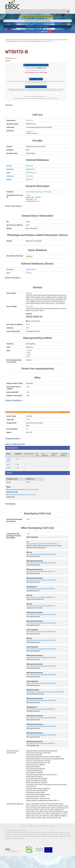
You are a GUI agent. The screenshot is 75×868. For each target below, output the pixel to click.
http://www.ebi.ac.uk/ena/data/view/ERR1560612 (42, 642)
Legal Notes (44, 838)
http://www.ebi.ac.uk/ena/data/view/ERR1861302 (42, 668)
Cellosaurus (11, 176)
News (23, 838)
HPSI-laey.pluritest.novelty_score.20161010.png (23, 505)
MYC (29, 365)
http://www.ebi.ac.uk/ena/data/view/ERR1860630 (42, 728)
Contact (30, 838)
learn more (45, 32)
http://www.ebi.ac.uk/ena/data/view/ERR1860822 (42, 625)
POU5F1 (30, 359)
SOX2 (29, 361)
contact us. (45, 96)
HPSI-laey (29, 279)
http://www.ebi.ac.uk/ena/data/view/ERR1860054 (42, 590)
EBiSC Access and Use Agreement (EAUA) (36, 87)
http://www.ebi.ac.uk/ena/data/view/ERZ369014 (41, 599)
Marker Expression (13, 458)
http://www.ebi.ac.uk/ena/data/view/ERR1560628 (42, 693)
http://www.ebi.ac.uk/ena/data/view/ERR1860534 (42, 745)
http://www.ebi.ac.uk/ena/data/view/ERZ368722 (41, 719)
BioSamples (11, 169)
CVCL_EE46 (30, 176)
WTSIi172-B (30, 121)
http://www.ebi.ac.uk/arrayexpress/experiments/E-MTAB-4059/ (45, 702)
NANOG (10, 478)
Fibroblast (29, 299)
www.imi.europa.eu (31, 850)
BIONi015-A (52, 23)
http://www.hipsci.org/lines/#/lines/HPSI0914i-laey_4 (43, 554)
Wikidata (10, 180)
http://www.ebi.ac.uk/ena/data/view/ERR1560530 (42, 659)
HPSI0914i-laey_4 (31, 173)
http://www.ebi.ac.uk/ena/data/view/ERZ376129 (41, 616)
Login (52, 838)
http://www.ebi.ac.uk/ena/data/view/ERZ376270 (41, 607)
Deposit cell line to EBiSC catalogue (38, 26)
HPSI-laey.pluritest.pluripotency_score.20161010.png (24, 500)
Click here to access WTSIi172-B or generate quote (36, 65)
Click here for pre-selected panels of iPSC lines (37, 16)
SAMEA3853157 (31, 169)
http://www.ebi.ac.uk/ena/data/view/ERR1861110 (42, 582)
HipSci (9, 173)
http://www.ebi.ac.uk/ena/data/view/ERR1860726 (42, 633)
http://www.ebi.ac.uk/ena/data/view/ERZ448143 (41, 754)
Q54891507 (30, 180)
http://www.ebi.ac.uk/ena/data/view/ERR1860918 (42, 711)
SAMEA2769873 (31, 276)
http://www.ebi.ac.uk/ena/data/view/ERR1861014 (42, 573)
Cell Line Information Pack (36, 79)
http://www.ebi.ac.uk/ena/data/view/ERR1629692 (42, 564)
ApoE (60, 23)
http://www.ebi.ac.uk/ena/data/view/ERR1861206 (42, 676)
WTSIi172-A (30, 131)
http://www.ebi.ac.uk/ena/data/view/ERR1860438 (42, 736)
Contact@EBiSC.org (50, 41)
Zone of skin (30, 313)
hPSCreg (10, 166)
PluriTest (10, 483)
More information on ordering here (36, 70)
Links (36, 838)
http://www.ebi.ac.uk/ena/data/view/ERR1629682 (42, 650)
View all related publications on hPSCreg (38, 192)
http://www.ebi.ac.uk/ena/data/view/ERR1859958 (42, 685)
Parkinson (57, 23)
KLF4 (29, 363)
